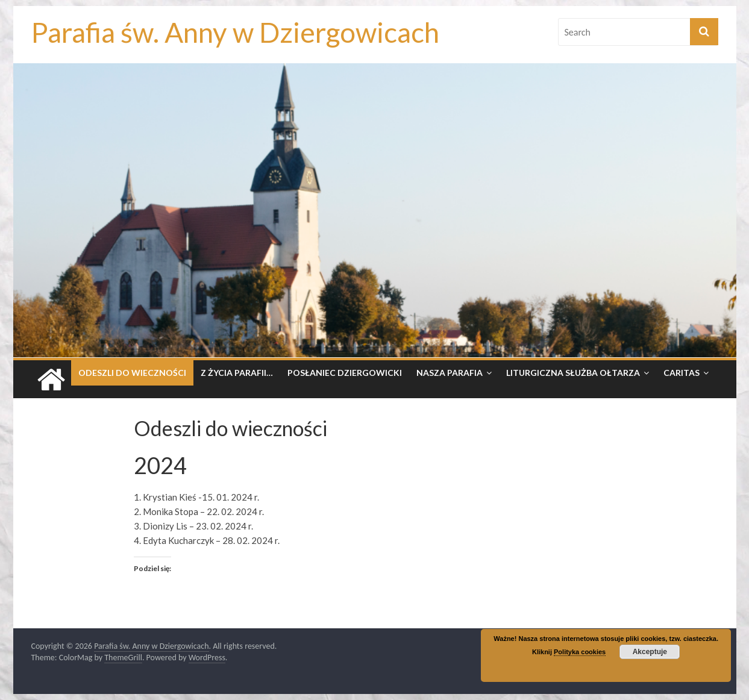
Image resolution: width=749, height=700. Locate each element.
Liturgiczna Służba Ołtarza (573, 373)
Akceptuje (650, 652)
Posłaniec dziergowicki (345, 373)
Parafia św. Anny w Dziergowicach (235, 32)
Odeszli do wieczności (132, 373)
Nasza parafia (450, 373)
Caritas (682, 373)
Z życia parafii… (237, 373)
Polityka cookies (580, 652)
